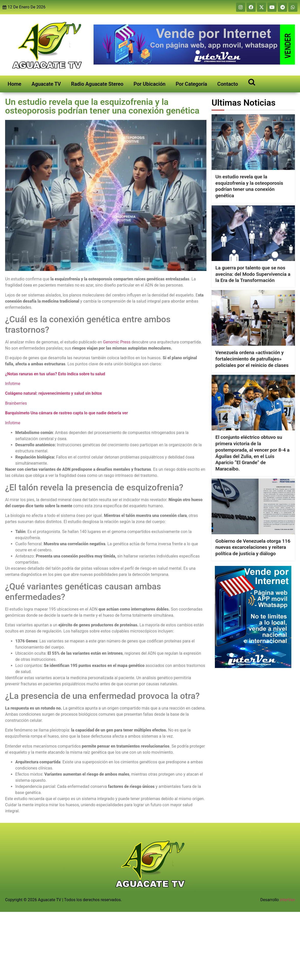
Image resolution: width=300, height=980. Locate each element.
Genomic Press (117, 342)
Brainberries (16, 403)
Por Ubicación (149, 84)
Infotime (13, 384)
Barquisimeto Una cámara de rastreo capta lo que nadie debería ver (67, 413)
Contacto (228, 84)
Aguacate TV (46, 84)
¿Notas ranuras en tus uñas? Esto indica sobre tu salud (55, 374)
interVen (287, 900)
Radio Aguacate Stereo (97, 84)
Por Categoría (191, 84)
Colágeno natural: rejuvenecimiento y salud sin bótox (54, 393)
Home (15, 84)
